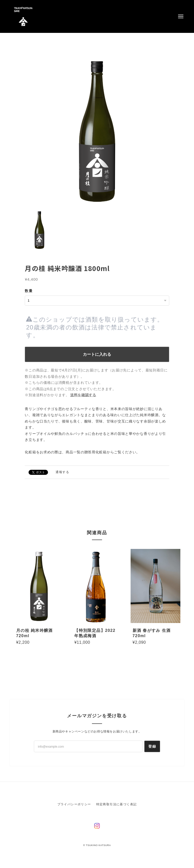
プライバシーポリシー (74, 804)
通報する (62, 472)
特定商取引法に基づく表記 (117, 804)
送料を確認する (83, 395)
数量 (29, 291)
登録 (152, 746)
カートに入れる (97, 354)
